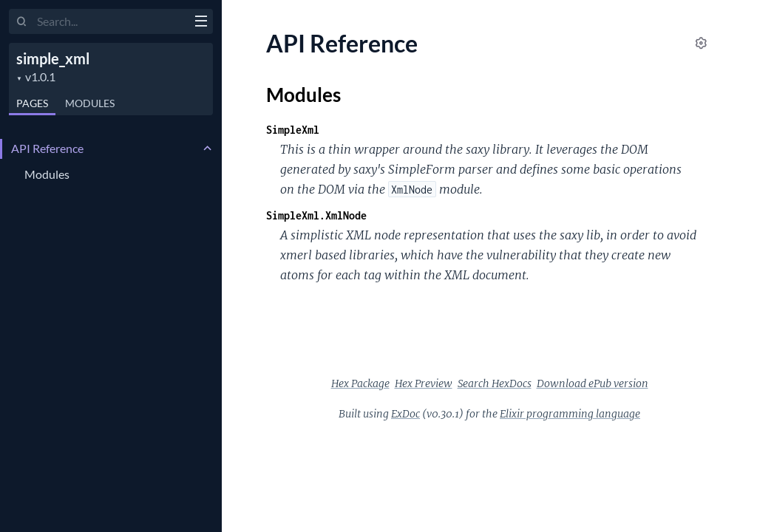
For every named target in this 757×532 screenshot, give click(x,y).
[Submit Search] (22, 22)
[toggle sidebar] (201, 23)
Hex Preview (424, 383)
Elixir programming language (570, 414)
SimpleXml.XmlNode (316, 215)
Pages (32, 103)
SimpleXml (293, 130)
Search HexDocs (495, 383)
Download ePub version (593, 383)
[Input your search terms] (111, 21)
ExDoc (405, 414)
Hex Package (360, 383)
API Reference (47, 148)
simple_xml (53, 58)
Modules (90, 103)
